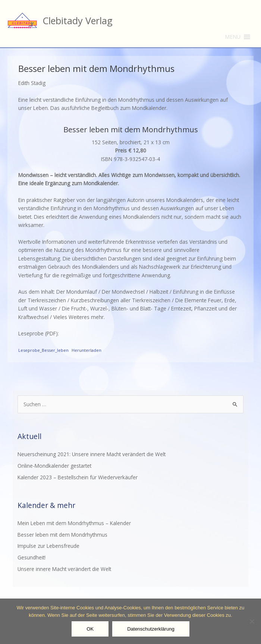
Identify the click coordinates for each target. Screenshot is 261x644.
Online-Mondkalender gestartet (54, 466)
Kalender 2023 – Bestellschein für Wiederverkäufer (78, 477)
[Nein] (252, 621)
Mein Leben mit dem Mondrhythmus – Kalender (74, 523)
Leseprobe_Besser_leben (43, 350)
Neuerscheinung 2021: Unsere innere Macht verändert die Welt (92, 454)
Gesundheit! (32, 557)
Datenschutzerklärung (151, 629)
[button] (233, 37)
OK (90, 629)
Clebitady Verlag (78, 20)
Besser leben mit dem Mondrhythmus (62, 535)
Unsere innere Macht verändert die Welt (64, 569)
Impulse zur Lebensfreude (48, 546)
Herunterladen (87, 350)
